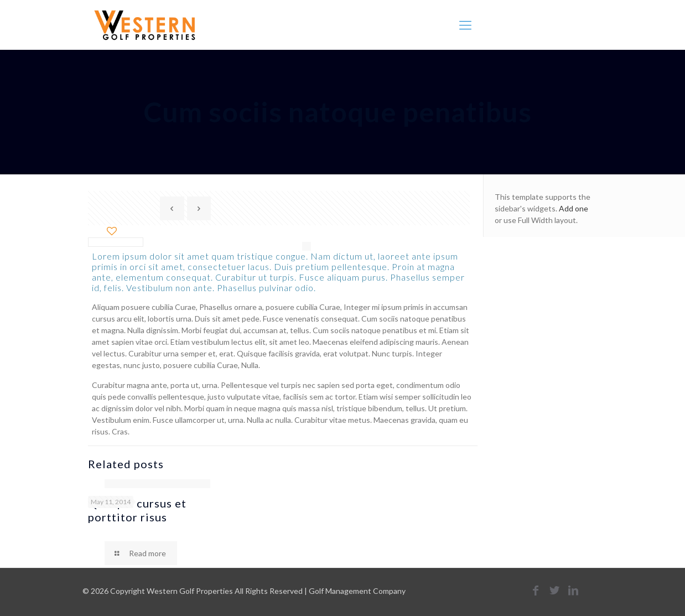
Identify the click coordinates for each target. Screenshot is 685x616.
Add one (574, 208)
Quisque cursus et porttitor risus (137, 510)
